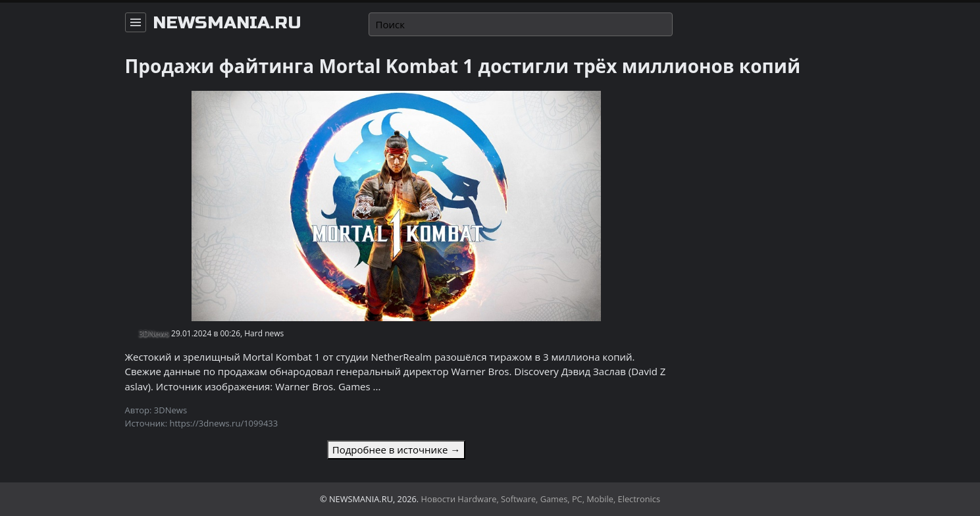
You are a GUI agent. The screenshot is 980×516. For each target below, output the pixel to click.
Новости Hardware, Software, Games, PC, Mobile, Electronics (541, 499)
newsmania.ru (227, 23)
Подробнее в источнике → (396, 450)
